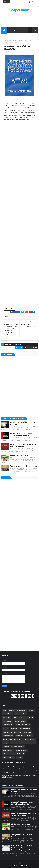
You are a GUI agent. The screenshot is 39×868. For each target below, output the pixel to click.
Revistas (12, 710)
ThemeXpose (23, 866)
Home (6, 40)
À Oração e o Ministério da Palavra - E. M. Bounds (24, 423)
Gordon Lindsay (16, 743)
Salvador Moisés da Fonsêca (12, 740)
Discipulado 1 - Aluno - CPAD (20, 456)
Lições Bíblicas (7, 714)
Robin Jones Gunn (20, 714)
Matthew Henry (25, 729)
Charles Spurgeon (29, 740)
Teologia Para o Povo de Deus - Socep (24, 466)
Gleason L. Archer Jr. (18, 747)
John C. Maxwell (19, 754)
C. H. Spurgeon (22, 710)
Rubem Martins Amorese (24, 736)
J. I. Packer (30, 718)
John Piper (14, 729)
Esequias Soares (8, 725)
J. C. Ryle (6, 729)
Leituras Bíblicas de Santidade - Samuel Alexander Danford (21, 435)
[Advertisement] (20, 139)
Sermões (6, 747)
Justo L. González (9, 758)
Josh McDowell (8, 721)
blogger (19, 348)
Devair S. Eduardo (18, 718)
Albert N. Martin (13, 40)
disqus (26, 348)
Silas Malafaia (7, 732)
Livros (21, 40)
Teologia (20, 758)
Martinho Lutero (8, 751)
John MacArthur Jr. (29, 743)
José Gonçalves (8, 736)
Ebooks (31, 710)
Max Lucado (7, 718)
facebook (34, 348)
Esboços (6, 743)
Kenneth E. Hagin (20, 721)
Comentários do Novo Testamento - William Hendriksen (23, 446)
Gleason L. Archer (21, 751)
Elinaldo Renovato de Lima (23, 732)
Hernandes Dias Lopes (23, 725)
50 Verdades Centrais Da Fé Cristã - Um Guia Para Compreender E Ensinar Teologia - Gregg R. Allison (24, 848)
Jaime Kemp (7, 754)
